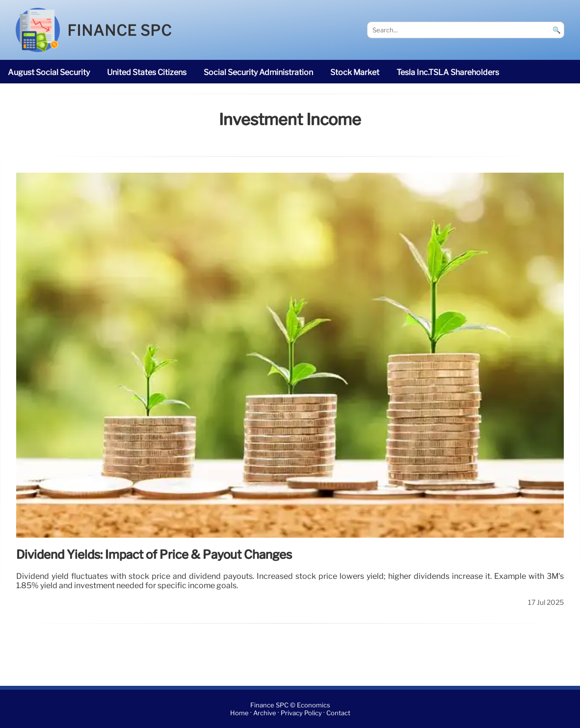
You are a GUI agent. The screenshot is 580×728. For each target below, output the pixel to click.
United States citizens (147, 72)
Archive (265, 713)
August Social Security (49, 72)
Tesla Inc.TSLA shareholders (448, 72)
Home (239, 713)
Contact (338, 713)
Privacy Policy (301, 713)
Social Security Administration (258, 72)
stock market (355, 72)
